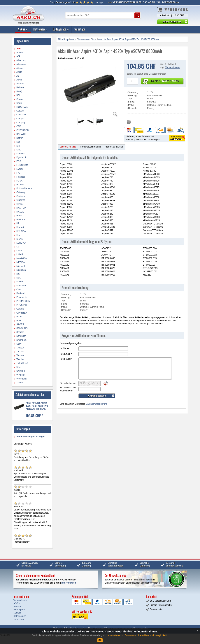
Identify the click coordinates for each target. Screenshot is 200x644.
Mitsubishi (21, 270)
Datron (20, 138)
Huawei (20, 227)
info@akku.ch (69, 583)
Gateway (21, 192)
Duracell (20, 154)
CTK (19, 126)
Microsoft (21, 266)
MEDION (21, 262)
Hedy (19, 216)
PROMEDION (23, 301)
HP (18, 223)
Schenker (21, 336)
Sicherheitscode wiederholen (68, 389)
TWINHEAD (22, 363)
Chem (19, 103)
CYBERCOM (23, 130)
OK (100, 640)
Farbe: (131, 102)
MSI (18, 274)
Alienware (21, 64)
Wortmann (21, 379)
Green (19, 204)
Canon (20, 99)
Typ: (130, 99)
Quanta (20, 309)
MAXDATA (22, 258)
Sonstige (80, 29)
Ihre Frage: (66, 359)
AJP (18, 56)
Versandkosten (172, 67)
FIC (18, 173)
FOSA (19, 181)
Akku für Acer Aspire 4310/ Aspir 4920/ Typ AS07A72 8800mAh (37, 406)
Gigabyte (21, 200)
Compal (20, 119)
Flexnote (21, 177)
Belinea (20, 87)
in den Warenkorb (165, 81)
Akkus (23, 29)
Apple (19, 72)
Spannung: (134, 92)
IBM (18, 235)
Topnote (20, 355)
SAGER (20, 324)
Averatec (21, 84)
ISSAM (20, 239)
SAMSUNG (22, 328)
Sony (19, 344)
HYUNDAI (21, 231)
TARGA (20, 348)
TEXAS (20, 352)
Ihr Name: (65, 348)
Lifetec (20, 251)
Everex (20, 169)
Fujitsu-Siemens (24, 188)
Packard (20, 293)
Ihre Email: (66, 354)
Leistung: (133, 96)
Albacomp (21, 60)
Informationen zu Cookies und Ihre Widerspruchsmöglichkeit (137, 635)
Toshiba (20, 359)
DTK (19, 150)
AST (19, 76)
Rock (19, 321)
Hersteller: (133, 108)
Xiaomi (20, 383)
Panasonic (22, 297)
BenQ (19, 91)
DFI (18, 146)
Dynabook (21, 157)
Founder (21, 185)
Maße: (131, 105)
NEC (19, 278)
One (19, 289)
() (62, 2)
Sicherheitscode (68, 383)
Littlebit (20, 254)
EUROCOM (22, 165)
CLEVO (20, 111)
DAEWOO (21, 134)
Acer (19, 49)
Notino (20, 282)
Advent (20, 53)
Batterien (40, 29)
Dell (18, 142)
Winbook (21, 375)
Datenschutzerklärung (97, 404)
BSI (18, 95)
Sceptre (20, 332)
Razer (19, 317)
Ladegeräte (61, 29)
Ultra (19, 367)
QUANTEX (22, 313)
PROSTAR (22, 305)
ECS (19, 161)
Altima (19, 68)
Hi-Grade (21, 220)
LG (18, 247)
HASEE (20, 212)
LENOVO (21, 243)
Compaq (21, 123)
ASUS (19, 80)
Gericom (21, 196)
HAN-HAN (21, 208)
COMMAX (21, 115)
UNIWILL (21, 371)
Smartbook (22, 340)
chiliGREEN (22, 107)
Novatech (21, 286)
